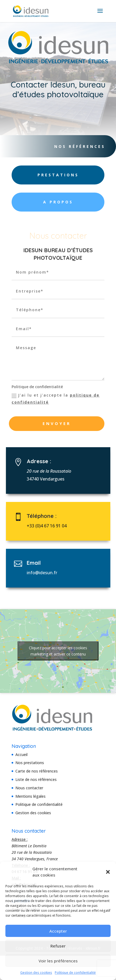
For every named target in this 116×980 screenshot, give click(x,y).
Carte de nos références (37, 771)
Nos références (77, 146)
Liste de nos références (36, 779)
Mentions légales (30, 796)
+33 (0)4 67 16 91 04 (50, 526)
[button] (108, 872)
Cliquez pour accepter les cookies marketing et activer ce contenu (58, 651)
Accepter (58, 931)
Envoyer (57, 423)
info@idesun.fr (47, 573)
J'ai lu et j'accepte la (56, 398)
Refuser (58, 946)
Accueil (21, 755)
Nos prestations (30, 763)
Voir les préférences (58, 961)
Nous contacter (29, 788)
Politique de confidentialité (75, 973)
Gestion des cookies (36, 973)
